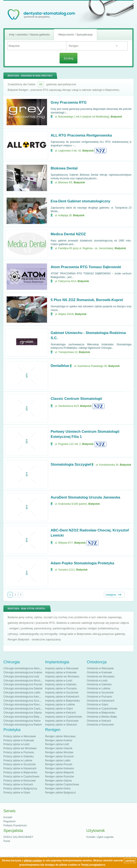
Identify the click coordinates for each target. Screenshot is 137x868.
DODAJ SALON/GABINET (18, 837)
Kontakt (8, 817)
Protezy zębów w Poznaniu (19, 752)
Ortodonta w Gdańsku (99, 684)
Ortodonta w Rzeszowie (100, 725)
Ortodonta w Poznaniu (99, 697)
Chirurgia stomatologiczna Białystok (24, 717)
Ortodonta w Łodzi (97, 681)
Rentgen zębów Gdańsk (59, 748)
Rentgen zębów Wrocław (59, 752)
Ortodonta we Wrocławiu (101, 677)
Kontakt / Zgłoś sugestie (100, 837)
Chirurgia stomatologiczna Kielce (22, 721)
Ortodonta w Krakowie (99, 672)
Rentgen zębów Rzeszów (59, 777)
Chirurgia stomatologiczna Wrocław (23, 681)
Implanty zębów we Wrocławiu (62, 677)
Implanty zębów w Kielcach (60, 713)
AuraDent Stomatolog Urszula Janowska (85, 497)
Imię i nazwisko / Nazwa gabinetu (29, 35)
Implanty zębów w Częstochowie (64, 717)
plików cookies (33, 861)
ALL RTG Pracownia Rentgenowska (81, 135)
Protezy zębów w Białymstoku (20, 772)
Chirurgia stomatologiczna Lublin (22, 693)
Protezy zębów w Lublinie (18, 761)
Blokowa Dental (64, 168)
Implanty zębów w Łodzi (59, 681)
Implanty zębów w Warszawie (62, 668)
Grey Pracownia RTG (69, 102)
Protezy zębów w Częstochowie (21, 777)
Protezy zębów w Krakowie (19, 740)
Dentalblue (60, 366)
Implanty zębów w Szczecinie (62, 693)
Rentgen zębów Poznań (59, 764)
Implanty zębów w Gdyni (59, 709)
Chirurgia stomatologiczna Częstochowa (26, 709)
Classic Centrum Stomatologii (76, 399)
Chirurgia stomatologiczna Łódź (21, 677)
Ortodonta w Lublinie (98, 689)
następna (111, 595)
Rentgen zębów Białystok (59, 772)
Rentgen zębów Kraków (59, 740)
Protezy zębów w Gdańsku (19, 756)
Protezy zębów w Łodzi (16, 744)
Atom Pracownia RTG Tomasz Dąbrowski (86, 267)
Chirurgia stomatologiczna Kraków (23, 672)
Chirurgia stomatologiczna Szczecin (24, 701)
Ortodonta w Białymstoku (101, 713)
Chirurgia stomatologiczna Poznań (23, 684)
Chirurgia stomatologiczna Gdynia (23, 713)
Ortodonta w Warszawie (100, 668)
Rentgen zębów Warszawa (60, 736)
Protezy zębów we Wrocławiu (20, 748)
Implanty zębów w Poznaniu (61, 689)
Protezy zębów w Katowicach (20, 768)
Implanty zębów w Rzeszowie (62, 721)
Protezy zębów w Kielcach (18, 784)
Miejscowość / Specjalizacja (75, 35)
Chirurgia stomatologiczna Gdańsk (23, 689)
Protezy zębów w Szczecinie (19, 764)
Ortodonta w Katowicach (101, 701)
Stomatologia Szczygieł (71, 464)
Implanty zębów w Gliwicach (61, 725)
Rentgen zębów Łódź (57, 744)
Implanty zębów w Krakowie (61, 672)
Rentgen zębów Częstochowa (62, 784)
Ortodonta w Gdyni (97, 705)
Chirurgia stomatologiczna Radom (23, 725)
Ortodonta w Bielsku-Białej (102, 717)
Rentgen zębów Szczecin (59, 756)
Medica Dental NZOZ (68, 234)
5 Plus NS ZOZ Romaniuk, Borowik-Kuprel (87, 300)
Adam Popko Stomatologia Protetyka (82, 563)
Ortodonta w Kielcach (99, 721)
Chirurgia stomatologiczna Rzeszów (24, 705)
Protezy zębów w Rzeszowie (20, 781)
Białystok (116, 117)
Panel (7, 841)
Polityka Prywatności (15, 825)
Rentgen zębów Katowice (59, 768)
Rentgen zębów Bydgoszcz (61, 793)
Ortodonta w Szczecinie (100, 693)
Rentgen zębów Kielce (58, 789)
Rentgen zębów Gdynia (58, 781)
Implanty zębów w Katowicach (62, 697)
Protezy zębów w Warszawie (20, 736)
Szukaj (68, 58)
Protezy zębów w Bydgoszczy (20, 789)
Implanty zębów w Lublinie (60, 705)
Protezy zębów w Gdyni (17, 793)
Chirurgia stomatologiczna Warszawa (24, 668)
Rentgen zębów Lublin (58, 761)
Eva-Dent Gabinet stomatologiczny (81, 201)
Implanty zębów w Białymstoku (62, 701)
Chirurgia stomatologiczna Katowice (24, 697)
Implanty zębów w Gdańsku (61, 684)
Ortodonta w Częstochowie (102, 709)
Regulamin (9, 821)
